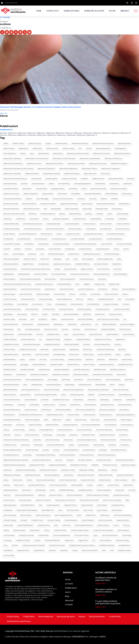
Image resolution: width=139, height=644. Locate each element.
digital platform (28, 264)
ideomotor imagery (127, 324)
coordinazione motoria (61, 244)
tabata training (103, 525)
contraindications (24, 239)
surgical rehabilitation (25, 525)
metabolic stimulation (82, 370)
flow (120, 299)
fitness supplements (64, 299)
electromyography (120, 274)
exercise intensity (26, 294)
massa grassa (127, 360)
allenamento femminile (76, 164)
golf (32, 319)
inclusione (76, 329)
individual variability (108, 329)
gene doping (22, 314)
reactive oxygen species (42, 460)
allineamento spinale (72, 174)
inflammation (9, 334)
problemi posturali (10, 445)
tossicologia (127, 535)
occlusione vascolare (106, 395)
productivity (25, 445)
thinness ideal (43, 535)
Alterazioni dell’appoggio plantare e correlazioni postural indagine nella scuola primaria (40, 107)
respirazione (103, 470)
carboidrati (110, 219)
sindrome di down (56, 495)
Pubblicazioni (6, 130)
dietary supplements (105, 259)
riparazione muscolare (125, 475)
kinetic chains (88, 355)
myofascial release (10, 390)
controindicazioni (41, 239)
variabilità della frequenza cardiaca (82, 545)
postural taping (122, 430)
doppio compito (87, 269)
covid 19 (7, 249)
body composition (72, 209)
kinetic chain (74, 355)
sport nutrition (117, 510)
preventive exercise (52, 440)
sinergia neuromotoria (121, 495)
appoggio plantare (58, 189)
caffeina (88, 214)
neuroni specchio (10, 395)
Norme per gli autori (94, 11)
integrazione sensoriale (32, 344)
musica (122, 385)
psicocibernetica (89, 450)
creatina (17, 249)
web (104, 550)
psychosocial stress (86, 455)
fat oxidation (95, 294)
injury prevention (79, 334)
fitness (125, 294)
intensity (118, 344)
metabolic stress (100, 370)
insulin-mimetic (129, 334)
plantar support (126, 420)
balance (104, 199)
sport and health (73, 510)
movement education (11, 385)
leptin (118, 355)
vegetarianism (39, 550)
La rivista (69, 584)
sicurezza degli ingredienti (24, 495)
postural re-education (104, 430)
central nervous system (33, 229)
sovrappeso (8, 510)
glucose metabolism (71, 314)
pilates (68, 420)
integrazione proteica (11, 344)
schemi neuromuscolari (58, 485)
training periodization (52, 540)
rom (134, 480)
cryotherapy (70, 249)
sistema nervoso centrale (89, 500)
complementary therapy (93, 234)
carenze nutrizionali (72, 224)
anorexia (24, 184)
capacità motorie (79, 219)
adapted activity (61, 143)
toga (95, 535)
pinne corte (95, 420)
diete (119, 259)
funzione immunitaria (122, 309)
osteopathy (104, 400)
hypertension (58, 324)
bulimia (62, 214)
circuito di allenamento (28, 234)
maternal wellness (39, 365)
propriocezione (99, 445)
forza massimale (93, 304)
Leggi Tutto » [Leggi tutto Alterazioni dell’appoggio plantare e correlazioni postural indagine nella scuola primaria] (4, 113)
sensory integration (104, 490)
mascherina (113, 360)
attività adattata (111, 194)
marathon (89, 360)
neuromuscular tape (121, 390)
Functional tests (49, 309)
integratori (68, 339)
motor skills (129, 380)
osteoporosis (8, 405)
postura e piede (19, 430)
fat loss (72, 294)
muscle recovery (85, 385)
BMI (45, 209)
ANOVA (51, 184)
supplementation (123, 520)
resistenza (7, 470)
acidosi (48, 143)
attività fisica (127, 194)
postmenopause (127, 425)
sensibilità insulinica (85, 490)
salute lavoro (19, 485)
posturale (7, 435)
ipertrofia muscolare (11, 355)
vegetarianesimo (23, 550)
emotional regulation (68, 279)
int (40, 339)
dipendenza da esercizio (62, 264)
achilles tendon (18, 143)
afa (80, 149)
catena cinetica (106, 224)
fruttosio (126, 304)
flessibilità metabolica (106, 299)
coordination (29, 244)
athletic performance (11, 194)
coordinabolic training (12, 244)
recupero (70, 460)
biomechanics (124, 204)
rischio (30, 480)
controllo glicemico (59, 239)
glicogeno (56, 314)
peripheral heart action (55, 415)
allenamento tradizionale (110, 169)
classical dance (46, 234)
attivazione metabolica (93, 194)
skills (127, 500)
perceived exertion (125, 405)
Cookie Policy (115, 617)
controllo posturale (77, 239)
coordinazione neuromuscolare (85, 244)
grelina (54, 319)
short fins (7, 495)
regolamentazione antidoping (14, 465)
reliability (95, 465)
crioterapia (40, 249)
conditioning (8, 239)
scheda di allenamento (37, 485)
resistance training (128, 465)
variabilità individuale (107, 545)
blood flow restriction (11, 209)
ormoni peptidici (30, 400)
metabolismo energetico (39, 375)
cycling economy (85, 249)
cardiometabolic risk (11, 224)
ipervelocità (27, 355)
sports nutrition (26, 515)
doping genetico (70, 269)
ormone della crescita (12, 400)
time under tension (82, 535)
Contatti (69, 605)
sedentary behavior (11, 490)
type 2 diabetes (106, 540)
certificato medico (75, 229)
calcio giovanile (122, 214)
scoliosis (100, 485)
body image (87, 209)
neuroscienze (26, 395)
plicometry (20, 425)
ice (97, 324)
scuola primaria (113, 485)
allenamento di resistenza (13, 164)
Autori (112, 11)
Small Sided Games (28, 505)
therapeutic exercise (26, 535)
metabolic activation (107, 365)
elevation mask (50, 279)
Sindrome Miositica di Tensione (98, 495)
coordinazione (43, 244)
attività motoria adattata (12, 199)
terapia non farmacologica (103, 530)
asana (84, 189)
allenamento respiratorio (68, 169)
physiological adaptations (125, 415)
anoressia (131, 179)
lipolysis (32, 360)
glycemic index (9, 319)
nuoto (64, 395)
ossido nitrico (78, 400)
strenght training (10, 520)
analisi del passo (98, 179)
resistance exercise (110, 465)
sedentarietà (128, 485)
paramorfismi (75, 405)
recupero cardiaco (85, 460)
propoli (71, 445)
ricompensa (69, 475)
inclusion (65, 329)
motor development (113, 380)
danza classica (18, 254)
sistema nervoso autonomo (65, 500)
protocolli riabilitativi (71, 450)
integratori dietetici (83, 339)
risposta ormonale (88, 480)
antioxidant (128, 184)
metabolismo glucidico (61, 375)
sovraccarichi (102, 505)
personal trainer (73, 415)
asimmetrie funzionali (118, 189)
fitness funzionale (10, 299)
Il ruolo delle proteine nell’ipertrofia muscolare (108, 602)
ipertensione (88, 349)
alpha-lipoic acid (90, 174)
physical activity (89, 415)
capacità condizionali (61, 219)
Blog (67, 596)
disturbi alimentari (10, 269)
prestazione (123, 435)
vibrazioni (52, 550)
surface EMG (8, 525)
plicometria (8, 425)
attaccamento (48, 194)
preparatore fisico (88, 435)
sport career (88, 510)
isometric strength (42, 355)
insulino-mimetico (10, 339)
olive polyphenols (125, 395)
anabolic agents (51, 179)
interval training (9, 349)
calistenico (8, 219)
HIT (125, 319)
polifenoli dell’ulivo (52, 425)
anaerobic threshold (69, 179)
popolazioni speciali (70, 425)
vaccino (15, 545)
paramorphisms (90, 405)
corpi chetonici (106, 244)
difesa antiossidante (11, 264)
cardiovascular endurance (33, 224)
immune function (51, 329)
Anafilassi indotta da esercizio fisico (106, 579)
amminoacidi (36, 179)
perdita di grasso (31, 410)
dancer (126, 249)
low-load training (57, 360)
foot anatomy (37, 304)
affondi (89, 149)
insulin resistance (96, 334)
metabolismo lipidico (81, 375)
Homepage (5, 17)
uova (5, 545)
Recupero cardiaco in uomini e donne (106, 591)
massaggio (24, 365)
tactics (116, 525)
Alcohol (23, 154)
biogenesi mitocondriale (69, 204)
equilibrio (87, 284)
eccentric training (41, 274)
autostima (81, 199)
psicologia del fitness (119, 450)
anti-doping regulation (82, 184)
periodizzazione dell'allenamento (31, 415)
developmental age (112, 254)
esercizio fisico (50, 289)
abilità (6, 143)
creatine (28, 249)
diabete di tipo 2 (30, 259)
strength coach (37, 520)
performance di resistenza (85, 410)
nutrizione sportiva (77, 395)
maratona (101, 360)
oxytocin (63, 405)
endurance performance (44, 284)
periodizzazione (9, 415)
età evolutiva (103, 289)
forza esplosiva (61, 304)
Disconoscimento (97, 617)
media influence (73, 365)
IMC (19, 329)
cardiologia (122, 219)
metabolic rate (44, 370)
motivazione (79, 380)
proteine (46, 450)
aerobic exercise (52, 149)
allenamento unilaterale (12, 174)
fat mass (83, 294)
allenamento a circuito (101, 154)
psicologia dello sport (11, 455)
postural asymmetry (84, 430)
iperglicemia (74, 349)
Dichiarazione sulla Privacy (19, 621)
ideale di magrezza (109, 324)
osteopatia (117, 400)
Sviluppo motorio (44, 525)
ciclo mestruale (106, 229)
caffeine (100, 214)
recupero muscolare (104, 460)
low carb (43, 360)
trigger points (83, 540)
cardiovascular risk (53, 224)
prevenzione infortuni (108, 440)
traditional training (23, 540)
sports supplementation (64, 515)
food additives (22, 304)
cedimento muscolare (12, 229)
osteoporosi (131, 400)
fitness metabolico (28, 299)
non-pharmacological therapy (46, 395)
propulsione (125, 445)
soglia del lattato (70, 505)
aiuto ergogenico (10, 154)
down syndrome (103, 269)
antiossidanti (114, 184)
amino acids (105, 174)
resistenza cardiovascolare (26, 470)
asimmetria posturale (98, 189)
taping (6, 530)
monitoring (66, 380)
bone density (117, 209)
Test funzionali (9, 535)
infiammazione (125, 329)
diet (68, 259)
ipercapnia (45, 349)
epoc (77, 284)
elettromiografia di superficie (30, 279)
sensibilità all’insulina (67, 490)
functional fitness (32, 309)
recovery (59, 460)
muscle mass (70, 385)
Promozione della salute (56, 445)
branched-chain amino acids (14, 214)
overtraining (34, 405)
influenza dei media (25, 334)
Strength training (54, 520)
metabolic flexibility (27, 370)
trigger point (69, 540)
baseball (114, 199)
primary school (126, 440)
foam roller (130, 299)
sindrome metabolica (74, 495)
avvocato (93, 199)
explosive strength (43, 294)
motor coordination (94, 380)
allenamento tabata (89, 169)
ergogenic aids (114, 284)
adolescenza (37, 149)
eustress (115, 289)
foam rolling (8, 304)
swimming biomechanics (84, 525)
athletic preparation (31, 194)
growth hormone (67, 319)
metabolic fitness (10, 370)
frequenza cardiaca (111, 304)
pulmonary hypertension (107, 455)
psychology (27, 455)
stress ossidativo (88, 520)
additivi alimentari (124, 143)
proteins (56, 450)
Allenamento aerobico (122, 154)
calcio (110, 214)
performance (46, 410)
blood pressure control (31, 209)
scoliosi (90, 485)
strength (24, 520)
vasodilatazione (124, 545)
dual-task (117, 269)
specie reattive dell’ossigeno (27, 510)
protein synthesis (32, 450)
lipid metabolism (10, 360)
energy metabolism (64, 284)
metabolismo (21, 375)
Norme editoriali (72, 11)
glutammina (100, 314)
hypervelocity (86, 324)
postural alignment (46, 430)
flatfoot (90, 299)
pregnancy (74, 435)
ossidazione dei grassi (61, 400)
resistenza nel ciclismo (48, 470)
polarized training (35, 425)
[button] (127, 3)
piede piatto (57, 420)
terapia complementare (80, 530)
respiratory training (86, 470)
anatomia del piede (116, 179)
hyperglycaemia (43, 324)
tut (94, 540)
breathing (33, 214)
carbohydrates (96, 219)
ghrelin (45, 314)
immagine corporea (33, 329)
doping (57, 269)
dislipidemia (117, 264)
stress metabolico (71, 520)
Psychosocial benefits (67, 455)
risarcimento (18, 480)
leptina (127, 355)
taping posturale (19, 530)
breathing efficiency (48, 214)
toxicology (7, 540)
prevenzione (68, 440)
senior (52, 490)
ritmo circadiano (121, 480)
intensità (87, 344)
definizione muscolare (56, 254)
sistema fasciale (25, 500)
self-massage (41, 490)
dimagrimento (44, 264)
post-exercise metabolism (91, 425)
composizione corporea (116, 234)
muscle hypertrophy (54, 385)
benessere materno (29, 204)
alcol (32, 154)
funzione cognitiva (84, 309)
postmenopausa (110, 425)
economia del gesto (59, 274)
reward (114, 470)
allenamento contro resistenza (64, 159)
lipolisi (22, 360)
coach (59, 234)
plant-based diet (110, 420)
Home (39, 11)
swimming (66, 525)
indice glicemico (91, 329)
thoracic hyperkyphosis (61, 535)
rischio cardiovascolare (68, 480)
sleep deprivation (10, 505)
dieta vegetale (88, 259)
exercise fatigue (9, 294)
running (7, 485)
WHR (112, 550)
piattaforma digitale (32, 420)
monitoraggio (53, 380)
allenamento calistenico (12, 159)
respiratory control (68, 470)
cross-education (55, 249)
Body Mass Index (102, 209)
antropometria (41, 189)
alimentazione (43, 154)
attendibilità (76, 194)
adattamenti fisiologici (80, 143)
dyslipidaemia (9, 274)
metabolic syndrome (118, 370)
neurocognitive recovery (31, 390)
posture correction (32, 435)
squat (79, 515)
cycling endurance (103, 249)
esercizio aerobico (10, 289)
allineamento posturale (52, 174)
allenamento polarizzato (46, 169)
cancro (46, 219)
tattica (47, 530)
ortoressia (45, 400)
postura (6, 430)
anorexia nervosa (38, 184)
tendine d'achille (60, 530)
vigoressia (64, 550)
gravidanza (43, 319)
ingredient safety (53, 334)
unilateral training (122, 540)
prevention (37, 440)
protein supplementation (13, 450)
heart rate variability (85, 319)
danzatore (32, 254)
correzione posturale (124, 244)
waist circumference (90, 550)
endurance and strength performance (17, 284)
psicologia (103, 450)
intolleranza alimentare (28, 349)
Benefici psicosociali (11, 204)
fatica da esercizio (111, 294)
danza (6, 254)
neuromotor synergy (52, 390)
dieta (76, 259)
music (112, 385)
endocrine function (87, 279)
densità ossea (74, 254)
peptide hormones (107, 405)
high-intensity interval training (108, 319)
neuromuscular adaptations (74, 390)
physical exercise (106, 415)
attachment (62, 194)
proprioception (83, 445)
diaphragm (58, 259)
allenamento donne (34, 164)
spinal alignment (48, 510)
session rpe (120, 490)
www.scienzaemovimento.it (38, 586)
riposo (6, 480)
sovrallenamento (118, 505)
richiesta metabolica (52, 475)
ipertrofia (122, 349)
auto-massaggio (42, 199)
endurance (102, 279)
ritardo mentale (105, 480)
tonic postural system (110, 535)
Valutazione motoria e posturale (34, 545)
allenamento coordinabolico (90, 159)
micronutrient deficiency (12, 380)
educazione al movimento (80, 274)
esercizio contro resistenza (31, 289)
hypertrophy (72, 324)
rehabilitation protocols (79, 465)
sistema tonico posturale (112, 500)
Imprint (82, 617)
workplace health (124, 550)
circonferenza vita (122, 229)
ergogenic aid (100, 284)
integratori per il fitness (103, 339)
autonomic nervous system (63, 199)
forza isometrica (77, 304)
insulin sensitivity (112, 334)
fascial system (59, 294)
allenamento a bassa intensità (78, 154)
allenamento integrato (119, 164)
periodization (124, 410)
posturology (61, 435)
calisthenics (21, 219)
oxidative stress (49, 405)
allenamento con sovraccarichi (37, 159)
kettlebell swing (59, 355)
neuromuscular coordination (98, 390)
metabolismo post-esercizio (103, 375)
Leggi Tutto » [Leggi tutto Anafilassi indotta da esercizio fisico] (101, 583)
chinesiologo (91, 229)
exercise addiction (129, 289)
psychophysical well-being (45, 455)
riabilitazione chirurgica (12, 475)
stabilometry (105, 515)
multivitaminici (37, 385)
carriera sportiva (89, 224)
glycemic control (115, 314)
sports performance (43, 515)
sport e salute (102, 510)
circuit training (9, 234)
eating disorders (24, 274)
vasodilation (8, 550)
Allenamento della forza (113, 159)
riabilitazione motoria (33, 475)
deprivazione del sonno (92, 254)
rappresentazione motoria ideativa (16, 460)
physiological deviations (12, 420)
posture (18, 435)
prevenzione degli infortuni (87, 440)
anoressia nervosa (10, 184)
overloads (21, 405)
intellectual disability (71, 344)
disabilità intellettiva (82, 264)
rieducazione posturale (86, 475)
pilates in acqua (81, 420)
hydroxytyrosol (28, 324)
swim (56, 525)
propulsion (112, 445)
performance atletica (63, 410)
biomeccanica (87, 204)
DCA (42, 254)
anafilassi (84, 179)
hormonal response (11, 324)
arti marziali (73, 189)
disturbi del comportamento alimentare (36, 269)
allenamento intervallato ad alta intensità (18, 169)
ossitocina (92, 400)
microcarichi (121, 375)
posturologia (48, 435)
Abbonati (125, 11)
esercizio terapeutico (86, 289)
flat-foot (80, 299)
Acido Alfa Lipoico (35, 143)
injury (66, 334)
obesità (91, 395)
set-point (132, 490)
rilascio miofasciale (106, 475)
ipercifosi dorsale (59, 349)
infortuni (40, 334)
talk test (126, 525)
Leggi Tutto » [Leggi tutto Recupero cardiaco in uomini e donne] (101, 595)
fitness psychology (46, 299)
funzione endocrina (102, 309)
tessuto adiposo (123, 530)
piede (46, 420)
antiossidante (100, 184)
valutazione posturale (57, 545)
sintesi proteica (9, 500)
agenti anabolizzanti (103, 149)
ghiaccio (34, 314)
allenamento (58, 154)
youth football (9, 555)
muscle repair (101, 385)
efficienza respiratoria (101, 274)
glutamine (87, 314)
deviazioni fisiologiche (11, 259)
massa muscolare (10, 365)
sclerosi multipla (77, 485)
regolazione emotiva (37, 465)
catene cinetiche (123, 224)
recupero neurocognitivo (125, 460)
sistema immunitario (43, 500)
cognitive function (73, 234)
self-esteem (27, 490)
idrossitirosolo (8, 329)
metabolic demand (125, 365)
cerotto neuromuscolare (55, 229)
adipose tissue (9, 149)
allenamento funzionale (98, 164)
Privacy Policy (13, 617)
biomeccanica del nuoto (106, 204)
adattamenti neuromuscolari (103, 143)
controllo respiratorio (114, 239)
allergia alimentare (32, 174)
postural (32, 430)
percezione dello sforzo (12, 410)
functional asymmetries (12, 309)
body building (56, 209)
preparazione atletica (107, 435)
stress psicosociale (105, 520)
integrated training (53, 339)
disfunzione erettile (101, 264)
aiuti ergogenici (120, 149)
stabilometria (91, 515)
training (37, 540)
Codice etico (53, 11)
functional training (66, 309)
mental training (89, 365)
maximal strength (57, 365)
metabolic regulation (62, 370)
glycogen (23, 319)
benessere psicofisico (48, 204)
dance (116, 249)
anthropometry (64, 184)
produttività (38, 445)
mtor (25, 385)
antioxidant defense (11, 189)
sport (60, 510)
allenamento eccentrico (54, 164)
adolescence (23, 149)
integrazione (120, 339)
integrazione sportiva (52, 344)
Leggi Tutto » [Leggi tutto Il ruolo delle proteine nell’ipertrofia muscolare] (101, 607)
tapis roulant (35, 530)
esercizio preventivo (67, 289)
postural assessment (65, 430)
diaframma (45, 259)
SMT (41, 505)
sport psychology (10, 515)
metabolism (8, 375)
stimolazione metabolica (123, 515)
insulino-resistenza (28, 339)
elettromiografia (9, 279)
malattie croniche (75, 360)
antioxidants (27, 189)
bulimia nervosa (75, 214)
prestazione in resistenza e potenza (16, 440)
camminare (34, 219)
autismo (29, 199)
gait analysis (8, 314)
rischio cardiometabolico (46, 480)
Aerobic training (68, 149)
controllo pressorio (95, 239)
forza (49, 304)
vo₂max (75, 550)
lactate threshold (105, 355)
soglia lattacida (87, 505)
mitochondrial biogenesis (35, 380)
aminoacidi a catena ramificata (15, 179)
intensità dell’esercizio (102, 344)
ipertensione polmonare (105, 349)
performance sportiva (107, 410)
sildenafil (41, 495)
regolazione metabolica (57, 465)
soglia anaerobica (53, 505)
